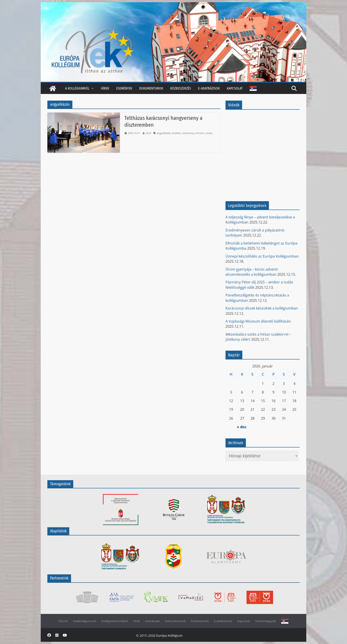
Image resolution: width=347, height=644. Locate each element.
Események (124, 88)
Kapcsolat (235, 88)
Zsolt (149, 133)
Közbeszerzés (181, 88)
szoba (209, 133)
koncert (200, 133)
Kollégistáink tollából (115, 621)
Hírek (105, 88)
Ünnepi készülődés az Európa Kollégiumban (262, 256)
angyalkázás (164, 133)
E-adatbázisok (209, 88)
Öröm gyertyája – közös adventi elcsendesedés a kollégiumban (252, 272)
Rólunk (63, 621)
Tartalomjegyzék (266, 621)
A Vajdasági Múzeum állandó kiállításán (258, 321)
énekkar (176, 133)
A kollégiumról (77, 88)
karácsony (188, 133)
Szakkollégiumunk (85, 621)
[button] (92, 88)
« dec (242, 427)
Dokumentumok (151, 88)
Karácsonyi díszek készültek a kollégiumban (262, 308)
